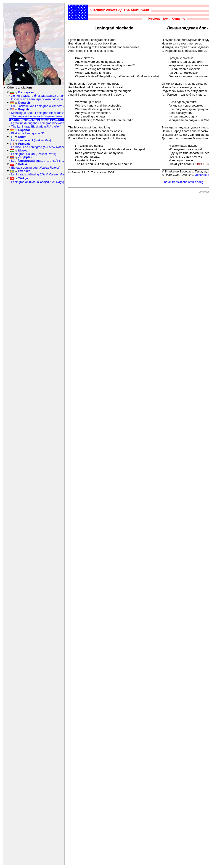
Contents (179, 19)
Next (166, 19)
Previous (154, 19)
